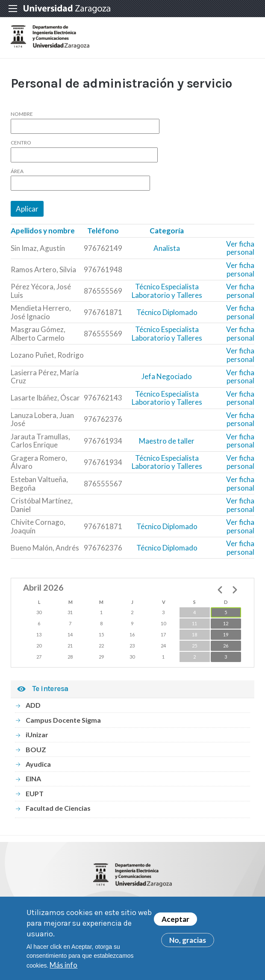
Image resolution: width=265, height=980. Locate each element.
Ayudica (38, 764)
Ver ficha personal (240, 248)
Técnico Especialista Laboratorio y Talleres (167, 291)
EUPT (35, 793)
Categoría (167, 231)
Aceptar (175, 923)
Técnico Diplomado (167, 312)
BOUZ (36, 749)
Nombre (22, 114)
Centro (21, 143)
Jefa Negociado (167, 376)
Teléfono (103, 231)
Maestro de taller (167, 441)
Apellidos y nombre (43, 231)
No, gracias (188, 943)
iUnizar (37, 734)
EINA (33, 778)
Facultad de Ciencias (58, 808)
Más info (63, 968)
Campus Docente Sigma (63, 720)
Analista (167, 248)
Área (17, 171)
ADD (33, 705)
